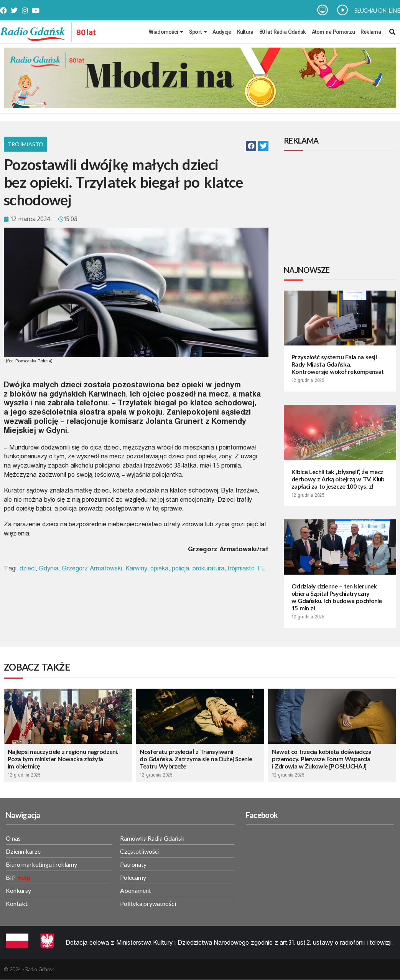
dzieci (28, 568)
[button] (251, 146)
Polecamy (133, 877)
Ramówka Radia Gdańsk (152, 838)
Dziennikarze (23, 851)
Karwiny (136, 568)
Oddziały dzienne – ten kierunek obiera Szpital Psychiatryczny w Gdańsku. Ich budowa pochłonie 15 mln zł (337, 597)
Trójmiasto (26, 144)
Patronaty (133, 864)
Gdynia (49, 568)
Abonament (136, 890)
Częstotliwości (140, 851)
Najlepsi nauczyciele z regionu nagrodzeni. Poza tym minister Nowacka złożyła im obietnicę (63, 759)
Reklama (371, 32)
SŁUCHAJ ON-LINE (377, 10)
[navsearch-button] (392, 32)
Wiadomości (166, 32)
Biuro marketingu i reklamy (41, 864)
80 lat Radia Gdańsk (283, 32)
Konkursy (18, 890)
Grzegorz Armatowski (92, 568)
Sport (198, 32)
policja (180, 568)
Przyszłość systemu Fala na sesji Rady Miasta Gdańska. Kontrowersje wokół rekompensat (337, 364)
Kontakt (17, 903)
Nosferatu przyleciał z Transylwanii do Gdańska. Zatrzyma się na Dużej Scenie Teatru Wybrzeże (196, 759)
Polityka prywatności (148, 903)
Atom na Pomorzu (333, 32)
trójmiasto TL (246, 568)
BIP (11, 877)
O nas (13, 838)
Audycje (222, 32)
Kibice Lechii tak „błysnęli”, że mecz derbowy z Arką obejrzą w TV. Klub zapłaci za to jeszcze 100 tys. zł (338, 479)
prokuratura (208, 568)
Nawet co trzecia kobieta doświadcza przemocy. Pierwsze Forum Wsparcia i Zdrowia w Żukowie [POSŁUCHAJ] (322, 759)
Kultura (245, 32)
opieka (159, 568)
